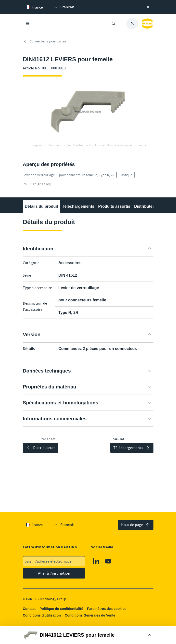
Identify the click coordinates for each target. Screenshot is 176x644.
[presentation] (64, 7)
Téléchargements (78, 206)
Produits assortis (114, 206)
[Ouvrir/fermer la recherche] (113, 24)
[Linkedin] (96, 561)
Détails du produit (41, 206)
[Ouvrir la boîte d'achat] (88, 635)
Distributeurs (146, 206)
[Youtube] (108, 561)
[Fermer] (148, 7)
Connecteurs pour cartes (45, 41)
